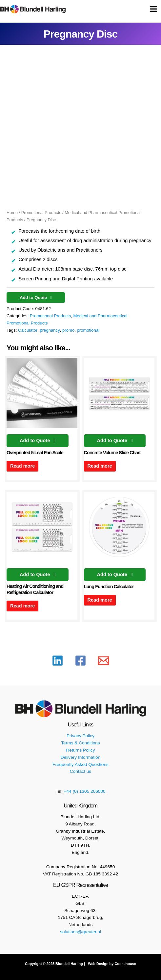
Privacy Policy (80, 736)
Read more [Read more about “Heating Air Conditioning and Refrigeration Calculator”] (22, 606)
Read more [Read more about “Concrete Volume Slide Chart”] (100, 466)
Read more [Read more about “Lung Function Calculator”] (100, 600)
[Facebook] (80, 661)
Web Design (98, 964)
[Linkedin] (58, 661)
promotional (88, 330)
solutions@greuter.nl (80, 932)
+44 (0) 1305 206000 (84, 791)
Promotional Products (41, 213)
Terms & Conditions (80, 743)
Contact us (80, 771)
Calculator (28, 330)
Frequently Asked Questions (80, 764)
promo (68, 330)
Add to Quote (34, 298)
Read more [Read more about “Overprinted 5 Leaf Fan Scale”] (22, 466)
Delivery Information (80, 757)
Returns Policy (80, 750)
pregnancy (50, 330)
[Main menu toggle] (153, 9)
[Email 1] (103, 661)
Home (12, 213)
